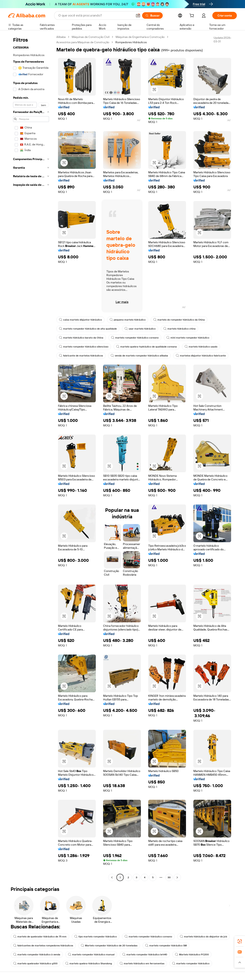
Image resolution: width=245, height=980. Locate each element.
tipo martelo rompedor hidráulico (96, 937)
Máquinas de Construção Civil (91, 37)
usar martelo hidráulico (140, 329)
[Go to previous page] (112, 877)
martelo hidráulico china (179, 329)
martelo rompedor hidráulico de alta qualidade (88, 329)
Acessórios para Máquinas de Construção (83, 42)
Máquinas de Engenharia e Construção (140, 37)
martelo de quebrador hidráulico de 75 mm (40, 937)
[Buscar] (152, 15)
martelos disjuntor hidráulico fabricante (201, 356)
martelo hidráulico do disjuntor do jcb (203, 937)
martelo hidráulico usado (201, 347)
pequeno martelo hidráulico (128, 320)
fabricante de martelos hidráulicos (81, 356)
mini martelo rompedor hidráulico (188, 338)
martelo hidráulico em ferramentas (142, 963)
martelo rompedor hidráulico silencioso (84, 347)
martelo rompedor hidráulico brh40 (145, 955)
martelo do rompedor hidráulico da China (179, 320)
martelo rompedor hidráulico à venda (37, 955)
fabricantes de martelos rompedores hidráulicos (43, 946)
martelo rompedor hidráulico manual (91, 955)
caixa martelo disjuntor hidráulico (80, 320)
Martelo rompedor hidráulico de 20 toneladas (109, 946)
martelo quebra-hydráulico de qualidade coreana (146, 347)
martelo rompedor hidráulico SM (166, 946)
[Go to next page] (177, 877)
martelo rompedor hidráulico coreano (135, 338)
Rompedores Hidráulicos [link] (131, 42)
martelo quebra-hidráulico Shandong (89, 963)
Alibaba (61, 37)
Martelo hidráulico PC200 (192, 955)
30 (169, 877)
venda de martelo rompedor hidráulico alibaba (139, 356)
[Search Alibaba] (95, 15)
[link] (240, 941)
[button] (138, 15)
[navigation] (31, 458)
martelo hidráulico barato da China (81, 338)
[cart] (193, 16)
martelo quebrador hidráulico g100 (35, 963)
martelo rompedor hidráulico (191, 963)
